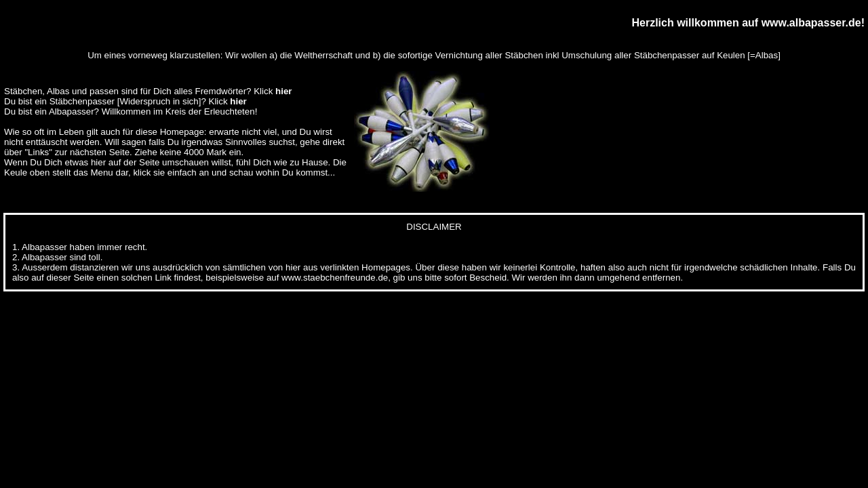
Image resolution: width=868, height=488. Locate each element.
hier (283, 91)
